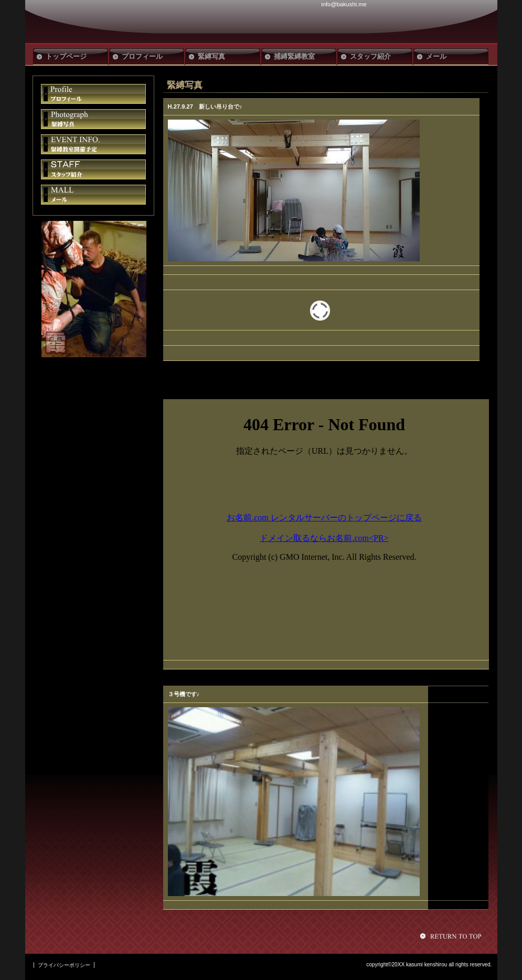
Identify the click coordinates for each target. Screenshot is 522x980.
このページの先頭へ (452, 936)
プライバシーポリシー (64, 965)
